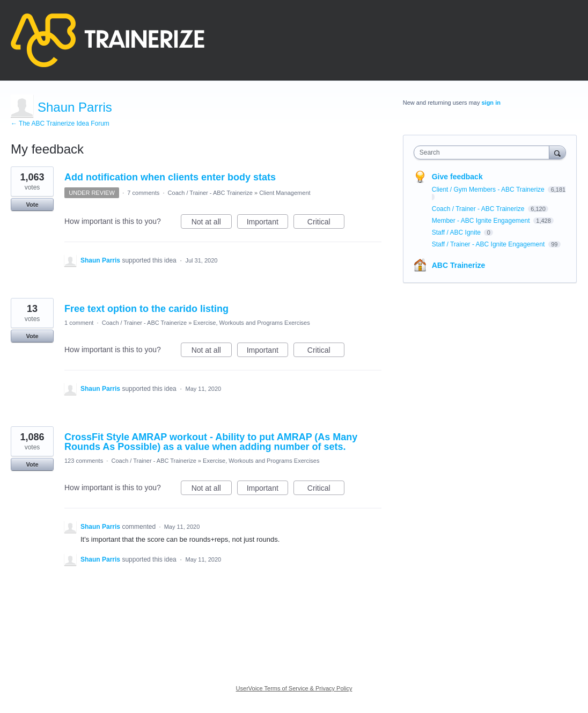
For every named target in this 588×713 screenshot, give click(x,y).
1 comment (79, 323)
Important (267, 223)
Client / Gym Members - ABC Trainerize (489, 190)
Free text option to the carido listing (146, 309)
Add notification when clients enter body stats (170, 177)
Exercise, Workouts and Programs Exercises (251, 323)
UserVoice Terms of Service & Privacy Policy (294, 688)
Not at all (212, 223)
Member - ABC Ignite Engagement (482, 221)
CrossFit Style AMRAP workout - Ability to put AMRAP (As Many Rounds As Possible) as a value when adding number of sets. (211, 442)
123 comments (84, 461)
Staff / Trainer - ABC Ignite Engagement (489, 244)
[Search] (557, 152)
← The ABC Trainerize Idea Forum (60, 123)
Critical (326, 223)
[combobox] (484, 152)
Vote (32, 205)
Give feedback (457, 177)
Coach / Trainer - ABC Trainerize (210, 193)
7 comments (143, 193)
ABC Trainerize (459, 265)
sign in (491, 103)
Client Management (285, 193)
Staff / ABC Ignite (457, 232)
